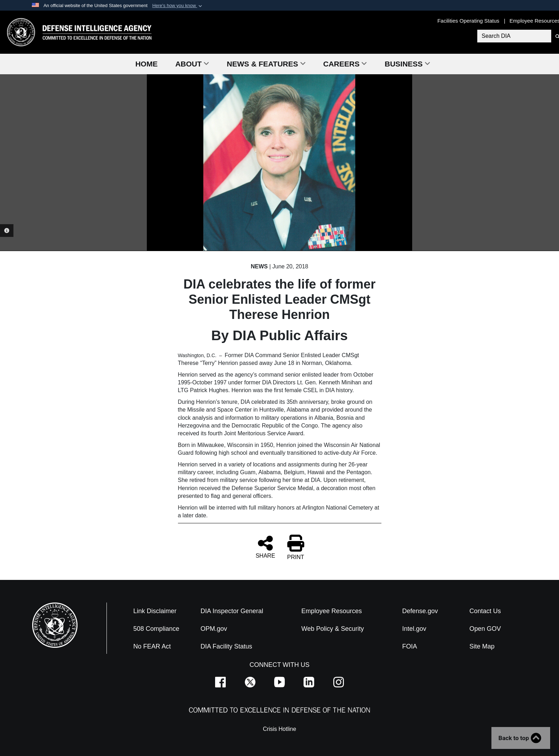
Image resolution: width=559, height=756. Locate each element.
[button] (178, 6)
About (192, 64)
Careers (345, 64)
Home (146, 64)
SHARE (265, 547)
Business (407, 64)
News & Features (266, 64)
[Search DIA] (513, 36)
